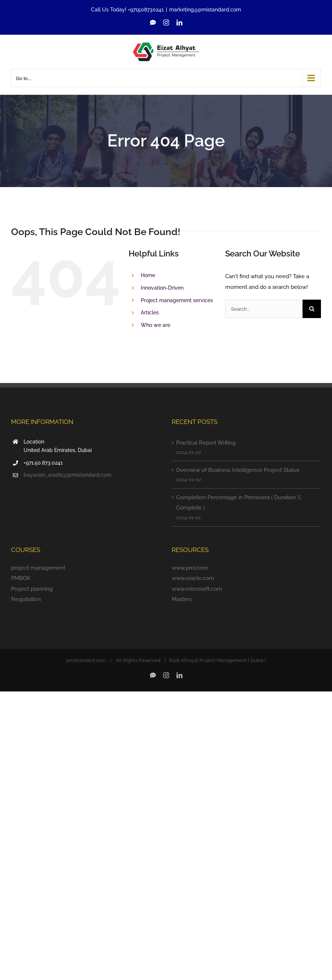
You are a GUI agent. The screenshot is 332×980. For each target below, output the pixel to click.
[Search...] (264, 309)
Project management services (177, 300)
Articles (150, 313)
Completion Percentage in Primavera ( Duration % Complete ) (239, 503)
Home (148, 275)
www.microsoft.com (197, 589)
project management (38, 568)
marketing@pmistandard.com (205, 10)
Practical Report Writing (206, 443)
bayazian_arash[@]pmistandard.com (67, 475)
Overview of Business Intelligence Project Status (238, 470)
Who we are (155, 325)
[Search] (312, 309)
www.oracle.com (193, 578)
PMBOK (21, 578)
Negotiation (26, 599)
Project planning (32, 589)
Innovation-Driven (162, 288)
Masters (182, 599)
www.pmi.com (190, 568)
